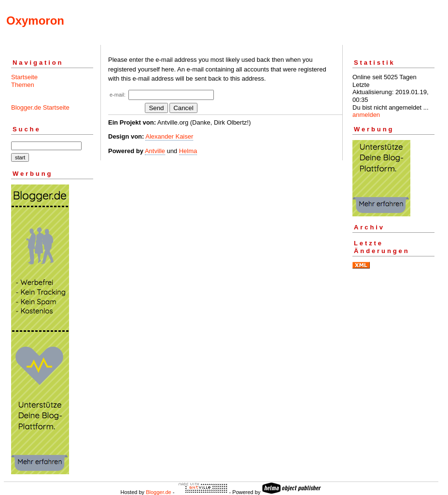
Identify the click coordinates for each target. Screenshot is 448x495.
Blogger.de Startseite (40, 107)
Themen (23, 85)
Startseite (24, 77)
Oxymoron (35, 21)
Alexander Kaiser (169, 136)
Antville (155, 151)
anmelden (366, 115)
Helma (188, 151)
